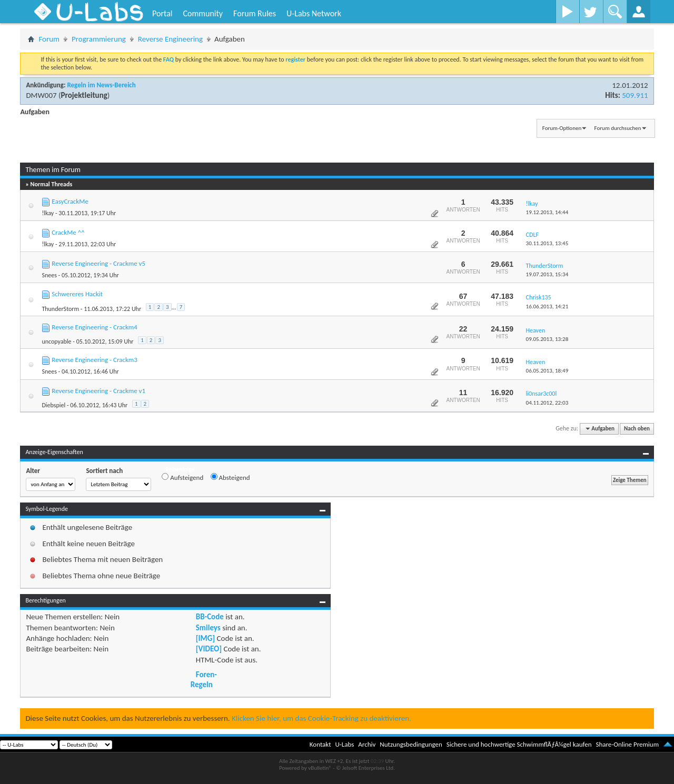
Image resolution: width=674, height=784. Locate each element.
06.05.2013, (547, 371)
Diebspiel (53, 405)
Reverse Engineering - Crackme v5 (98, 263)
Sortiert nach (104, 471)
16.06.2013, (547, 306)
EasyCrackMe (70, 201)
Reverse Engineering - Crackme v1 (98, 391)
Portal (162, 13)
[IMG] (205, 638)
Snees (49, 275)
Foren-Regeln (204, 679)
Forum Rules (255, 13)
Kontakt (320, 744)
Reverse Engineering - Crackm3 (94, 360)
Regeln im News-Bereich (101, 85)
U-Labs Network (314, 13)
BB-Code (210, 617)
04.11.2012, (547, 403)
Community (203, 13)
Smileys (208, 628)
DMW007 (41, 95)
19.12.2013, (547, 212)
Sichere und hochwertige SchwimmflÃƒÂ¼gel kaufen (519, 744)
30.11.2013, (547, 243)
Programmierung (99, 39)
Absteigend (230, 477)
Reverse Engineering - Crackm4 (94, 327)
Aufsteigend (182, 477)
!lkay (48, 213)
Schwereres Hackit (77, 294)
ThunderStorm (60, 309)
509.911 (635, 95)
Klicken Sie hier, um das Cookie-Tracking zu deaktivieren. (321, 718)
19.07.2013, (547, 274)
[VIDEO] (209, 649)
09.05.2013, (547, 339)
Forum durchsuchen (618, 128)
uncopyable (56, 341)
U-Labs (345, 744)
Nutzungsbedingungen (411, 744)
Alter (33, 471)
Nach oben (637, 429)
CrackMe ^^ (68, 232)
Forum (49, 39)
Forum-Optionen (562, 128)
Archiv (367, 744)
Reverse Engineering (170, 39)
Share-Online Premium (627, 744)
